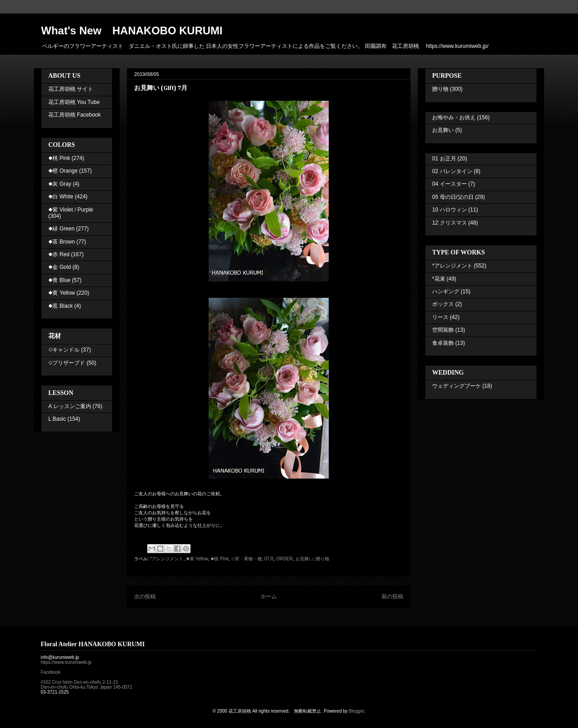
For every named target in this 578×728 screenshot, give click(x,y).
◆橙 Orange (63, 171)
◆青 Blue (59, 280)
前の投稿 (392, 596)
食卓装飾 (443, 343)
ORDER (284, 559)
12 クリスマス (450, 223)
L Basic (57, 419)
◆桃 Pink (219, 559)
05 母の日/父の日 (453, 197)
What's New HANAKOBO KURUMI (132, 31)
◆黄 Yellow (197, 559)
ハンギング (446, 291)
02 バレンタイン (452, 171)
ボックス (443, 304)
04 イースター (450, 184)
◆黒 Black (61, 306)
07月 (269, 559)
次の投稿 (145, 596)
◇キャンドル (64, 350)
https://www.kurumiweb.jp (66, 662)
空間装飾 (443, 330)
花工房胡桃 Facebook (75, 115)
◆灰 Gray (60, 184)
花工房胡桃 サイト (71, 89)
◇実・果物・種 (247, 559)
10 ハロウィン (450, 210)
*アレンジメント (167, 559)
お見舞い (304, 559)
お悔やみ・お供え (454, 117)
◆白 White (61, 197)
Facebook (51, 672)
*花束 (439, 279)
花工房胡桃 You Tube (74, 102)
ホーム (269, 596)
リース (440, 317)
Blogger (357, 711)
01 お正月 (444, 159)
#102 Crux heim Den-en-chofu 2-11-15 (79, 682)
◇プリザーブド (67, 363)
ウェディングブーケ (457, 386)
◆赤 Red (59, 254)
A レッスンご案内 (70, 406)
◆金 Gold (60, 267)
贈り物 (322, 559)
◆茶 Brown (62, 242)
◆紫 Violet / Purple (71, 210)
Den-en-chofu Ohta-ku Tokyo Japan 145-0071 (86, 687)
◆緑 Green (61, 229)
